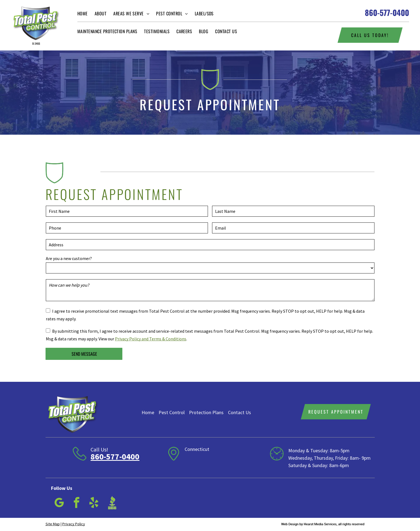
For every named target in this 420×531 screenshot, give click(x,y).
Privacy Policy (74, 524)
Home (148, 412)
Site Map (53, 524)
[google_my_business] (59, 503)
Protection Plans (206, 412)
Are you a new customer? (69, 258)
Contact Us (239, 412)
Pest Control (172, 412)
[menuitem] (86, 13)
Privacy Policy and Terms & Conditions (151, 339)
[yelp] (94, 503)
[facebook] (77, 503)
